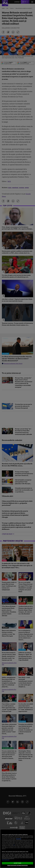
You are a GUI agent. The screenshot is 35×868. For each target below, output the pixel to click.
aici (14, 845)
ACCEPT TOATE (17, 863)
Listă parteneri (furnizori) (6, 860)
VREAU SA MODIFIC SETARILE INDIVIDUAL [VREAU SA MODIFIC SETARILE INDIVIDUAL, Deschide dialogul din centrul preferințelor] (17, 865)
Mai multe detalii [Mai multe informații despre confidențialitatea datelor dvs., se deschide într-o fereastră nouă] (19, 839)
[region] (17, 849)
